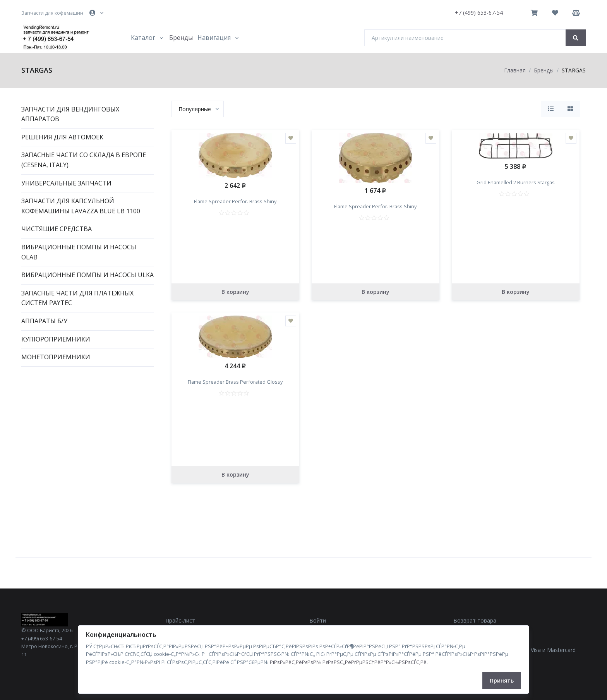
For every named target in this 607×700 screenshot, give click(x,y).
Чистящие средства (57, 229)
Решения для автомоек (62, 137)
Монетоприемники (56, 357)
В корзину (235, 292)
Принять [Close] (502, 680)
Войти (318, 620)
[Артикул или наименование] (465, 38)
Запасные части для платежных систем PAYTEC (77, 298)
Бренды (181, 38)
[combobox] (197, 109)
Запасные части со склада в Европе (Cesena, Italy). (84, 160)
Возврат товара (475, 620)
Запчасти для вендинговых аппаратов (70, 114)
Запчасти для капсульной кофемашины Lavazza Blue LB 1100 (81, 206)
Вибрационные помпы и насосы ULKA (87, 275)
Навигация (214, 38)
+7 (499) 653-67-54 (479, 13)
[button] (97, 13)
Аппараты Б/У (44, 321)
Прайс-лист (180, 620)
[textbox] (195, 109)
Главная (515, 70)
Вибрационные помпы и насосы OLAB (79, 252)
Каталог (143, 38)
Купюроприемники (56, 339)
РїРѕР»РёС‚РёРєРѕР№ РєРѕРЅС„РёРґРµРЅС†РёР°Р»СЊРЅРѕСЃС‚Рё (348, 662)
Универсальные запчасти (66, 183)
